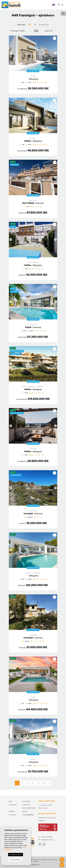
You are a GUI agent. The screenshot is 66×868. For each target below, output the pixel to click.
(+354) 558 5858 (45, 837)
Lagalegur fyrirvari (46, 860)
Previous (11, 53)
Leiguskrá (13, 805)
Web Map (36, 861)
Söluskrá (26, 801)
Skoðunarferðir (29, 808)
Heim (10, 801)
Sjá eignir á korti (44, 25)
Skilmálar (55, 860)
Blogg (25, 811)
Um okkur (12, 815)
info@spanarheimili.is (46, 840)
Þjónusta (26, 805)
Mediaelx (38, 865)
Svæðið (12, 811)
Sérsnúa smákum (16, 860)
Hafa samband (28, 815)
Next (55, 53)
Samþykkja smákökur (16, 855)
